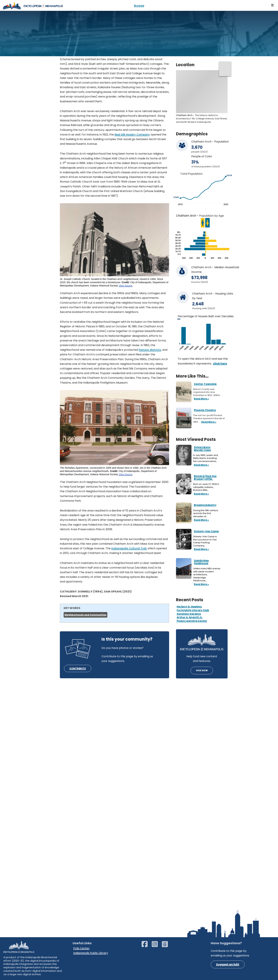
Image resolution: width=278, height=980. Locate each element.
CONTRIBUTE (78, 668)
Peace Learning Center (192, 621)
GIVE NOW (202, 670)
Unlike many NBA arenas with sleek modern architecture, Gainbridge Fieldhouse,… (207, 575)
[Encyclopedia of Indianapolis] (33, 5)
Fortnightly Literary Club (193, 610)
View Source (126, 286)
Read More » (201, 465)
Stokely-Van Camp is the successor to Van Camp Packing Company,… (205, 541)
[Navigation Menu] (272, 5)
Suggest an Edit (228, 964)
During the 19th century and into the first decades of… (206, 513)
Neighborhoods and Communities (85, 615)
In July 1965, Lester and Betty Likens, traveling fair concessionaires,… (206, 458)
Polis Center (81, 948)
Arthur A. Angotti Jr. (190, 617)
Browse (139, 6)
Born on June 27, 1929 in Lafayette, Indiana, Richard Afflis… (206, 487)
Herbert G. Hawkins (189, 607)
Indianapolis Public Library (91, 953)
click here (220, 364)
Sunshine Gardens (189, 614)
